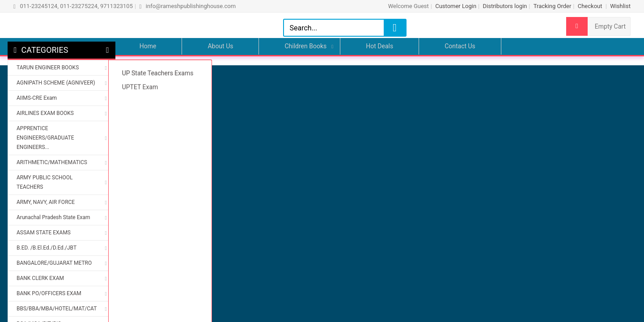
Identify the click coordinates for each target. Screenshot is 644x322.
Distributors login (505, 6)
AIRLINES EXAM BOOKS (45, 113)
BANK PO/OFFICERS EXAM (49, 293)
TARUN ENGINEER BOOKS (48, 68)
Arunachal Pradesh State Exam (53, 217)
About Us (220, 46)
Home (148, 46)
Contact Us (460, 46)
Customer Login (456, 6)
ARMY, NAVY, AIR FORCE (46, 202)
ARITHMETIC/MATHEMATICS (52, 162)
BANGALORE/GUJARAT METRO (54, 263)
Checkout (591, 6)
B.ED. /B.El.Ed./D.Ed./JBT (47, 248)
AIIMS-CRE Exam (37, 98)
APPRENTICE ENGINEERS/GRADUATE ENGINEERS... (45, 138)
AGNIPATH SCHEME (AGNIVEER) (56, 83)
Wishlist (620, 6)
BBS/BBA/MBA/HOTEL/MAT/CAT (57, 309)
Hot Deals (379, 46)
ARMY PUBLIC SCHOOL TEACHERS (45, 182)
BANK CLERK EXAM (40, 278)
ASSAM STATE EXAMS (44, 233)
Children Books (305, 46)
